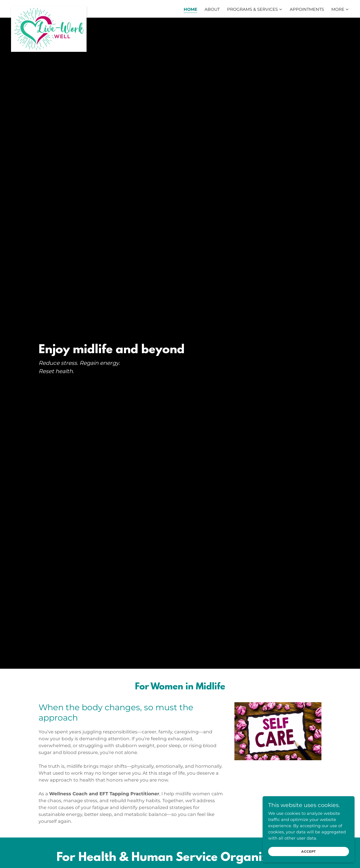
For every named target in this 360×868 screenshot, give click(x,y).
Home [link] (190, 9)
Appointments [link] (307, 9)
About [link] (212, 9)
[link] (49, 8)
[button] (255, 9)
